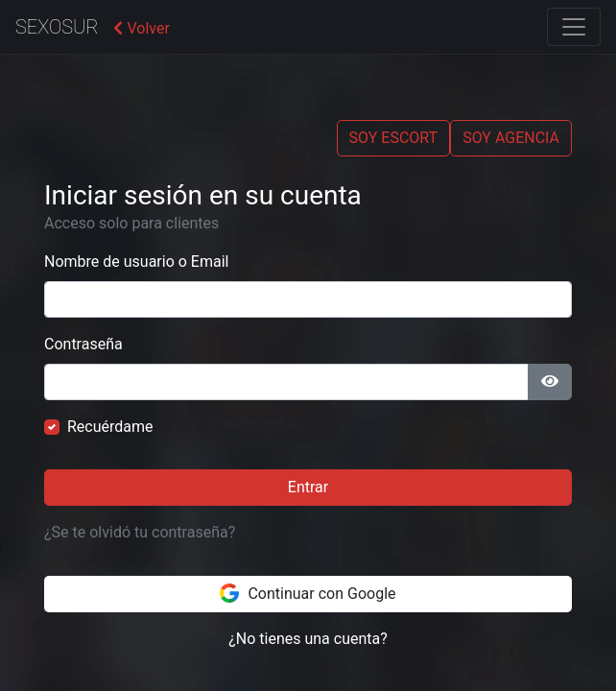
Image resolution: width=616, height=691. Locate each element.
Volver (141, 28)
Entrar (308, 487)
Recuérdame (110, 427)
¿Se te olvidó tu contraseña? (140, 532)
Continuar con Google (308, 593)
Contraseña (83, 344)
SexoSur (57, 27)
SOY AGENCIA (511, 138)
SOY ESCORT (394, 138)
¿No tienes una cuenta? (308, 639)
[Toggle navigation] (574, 27)
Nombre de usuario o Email (136, 262)
